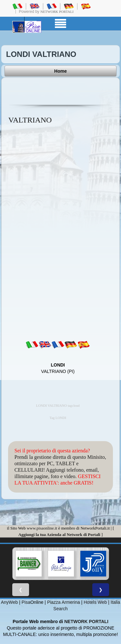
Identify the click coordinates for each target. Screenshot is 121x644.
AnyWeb (10, 602)
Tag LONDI (58, 418)
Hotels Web (95, 602)
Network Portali (57, 12)
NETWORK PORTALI (86, 621)
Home (60, 71)
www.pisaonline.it (42, 528)
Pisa (26, 602)
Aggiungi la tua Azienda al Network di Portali (59, 535)
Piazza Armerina (64, 602)
